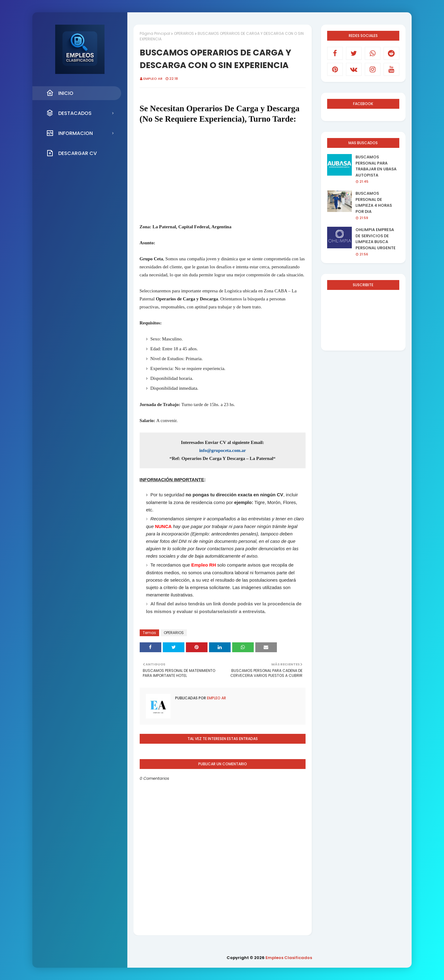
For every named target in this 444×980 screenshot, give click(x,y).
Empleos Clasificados (289, 958)
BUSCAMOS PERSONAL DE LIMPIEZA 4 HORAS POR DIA (374, 202)
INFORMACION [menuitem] (70, 133)
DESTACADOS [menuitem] (69, 113)
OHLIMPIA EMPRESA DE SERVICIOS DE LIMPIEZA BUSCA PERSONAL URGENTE (376, 239)
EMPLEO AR (153, 79)
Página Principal (155, 33)
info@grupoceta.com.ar (222, 450)
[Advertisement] (223, 173)
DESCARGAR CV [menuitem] (72, 153)
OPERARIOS (184, 33)
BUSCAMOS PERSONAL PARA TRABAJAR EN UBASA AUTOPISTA (376, 166)
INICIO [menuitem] (60, 93)
